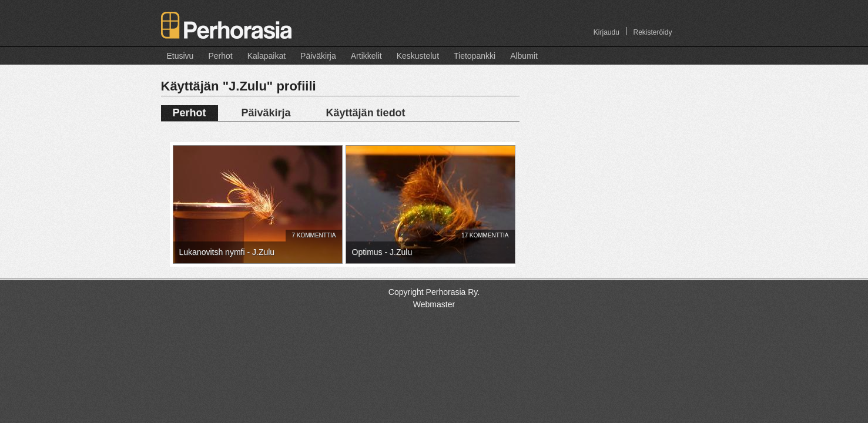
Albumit (524, 56)
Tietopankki (475, 56)
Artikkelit (366, 56)
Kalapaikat (267, 56)
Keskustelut (418, 56)
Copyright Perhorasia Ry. (434, 292)
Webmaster (434, 304)
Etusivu (180, 56)
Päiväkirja (318, 56)
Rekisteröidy (652, 32)
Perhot (220, 56)
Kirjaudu (606, 32)
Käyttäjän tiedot (366, 113)
